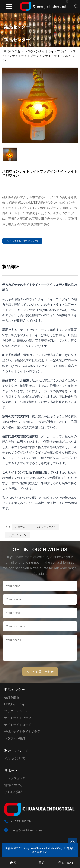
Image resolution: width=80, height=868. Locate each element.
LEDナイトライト (16, 704)
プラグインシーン (16, 711)
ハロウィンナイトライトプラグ (45, 51)
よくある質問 (13, 792)
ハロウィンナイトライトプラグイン (36, 527)
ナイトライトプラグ (18, 718)
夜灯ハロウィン (17, 535)
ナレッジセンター (16, 778)
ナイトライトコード (18, 725)
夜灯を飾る (12, 697)
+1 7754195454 (21, 821)
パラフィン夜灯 (15, 738)
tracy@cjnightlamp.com (26, 830)
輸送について (13, 785)
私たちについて (15, 758)
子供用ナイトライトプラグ (22, 732)
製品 (18, 51)
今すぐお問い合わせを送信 (22, 241)
